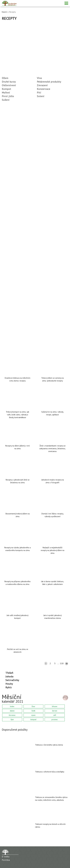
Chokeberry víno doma (12, 148)
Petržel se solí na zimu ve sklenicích (18, 651)
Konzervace (44, 89)
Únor (33, 706)
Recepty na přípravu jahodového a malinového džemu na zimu (17, 583)
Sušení (6, 100)
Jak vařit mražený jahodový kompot (17, 617)
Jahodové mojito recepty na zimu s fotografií (53, 481)
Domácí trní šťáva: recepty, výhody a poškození (53, 515)
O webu (6, 857)
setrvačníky (12, 680)
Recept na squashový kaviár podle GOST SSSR (23, 272)
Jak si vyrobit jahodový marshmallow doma (52, 617)
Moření (6, 93)
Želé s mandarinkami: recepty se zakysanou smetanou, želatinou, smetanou (52, 448)
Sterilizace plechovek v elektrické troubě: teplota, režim (28, 106)
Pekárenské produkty (49, 82)
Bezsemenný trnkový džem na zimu (18, 515)
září (55, 715)
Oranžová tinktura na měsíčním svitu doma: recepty (17, 379)
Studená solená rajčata (13, 189)
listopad (33, 719)
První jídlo (8, 96)
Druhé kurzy (9, 82)
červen (55, 711)
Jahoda (9, 677)
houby (9, 684)
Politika (6, 860)
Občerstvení (9, 85)
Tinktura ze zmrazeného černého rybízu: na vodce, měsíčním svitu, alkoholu (51, 799)
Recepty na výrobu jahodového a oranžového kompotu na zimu (17, 549)
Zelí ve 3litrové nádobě (13, 231)
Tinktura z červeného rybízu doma (49, 745)
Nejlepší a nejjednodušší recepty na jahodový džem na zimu (53, 550)
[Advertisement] (35, 39)
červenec (12, 715)
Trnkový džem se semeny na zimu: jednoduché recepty (52, 379)
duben (12, 711)
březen (55, 706)
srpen (33, 715)
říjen (12, 719)
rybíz (9, 687)
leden (12, 706)
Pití (39, 93)
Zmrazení (42, 85)
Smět (33, 711)
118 (62, 663)
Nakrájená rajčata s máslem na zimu (19, 314)
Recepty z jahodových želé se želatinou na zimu (18, 481)
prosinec (55, 719)
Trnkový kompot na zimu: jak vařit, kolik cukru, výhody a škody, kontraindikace (17, 415)
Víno (39, 78)
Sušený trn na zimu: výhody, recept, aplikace (53, 413)
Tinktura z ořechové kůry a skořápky (50, 772)
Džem (5, 78)
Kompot (6, 89)
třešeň (9, 673)
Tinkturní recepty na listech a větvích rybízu (50, 825)
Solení (41, 96)
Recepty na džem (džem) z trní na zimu (18, 447)
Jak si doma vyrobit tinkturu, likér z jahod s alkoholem (52, 583)
